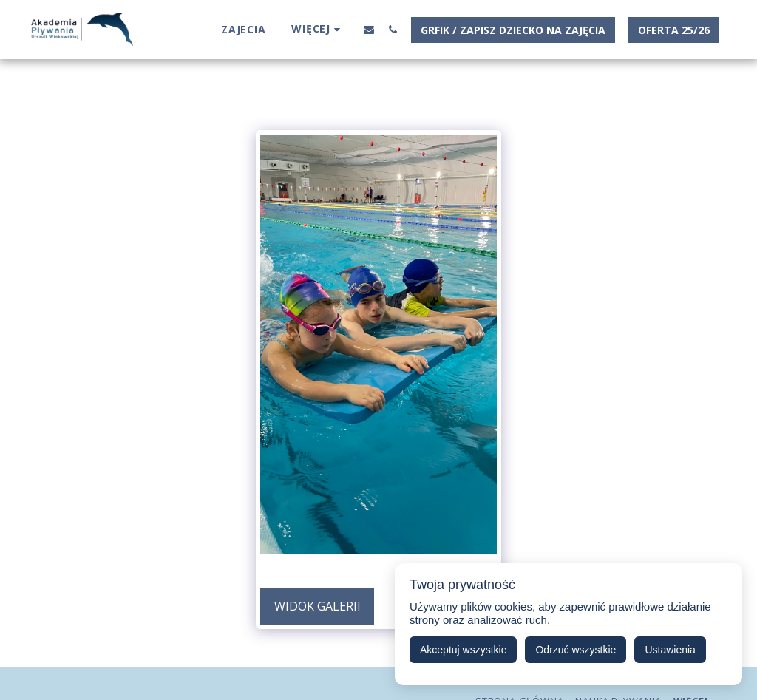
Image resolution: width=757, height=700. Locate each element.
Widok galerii (318, 606)
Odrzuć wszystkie (576, 650)
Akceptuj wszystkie (463, 650)
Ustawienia (670, 650)
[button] (369, 29)
